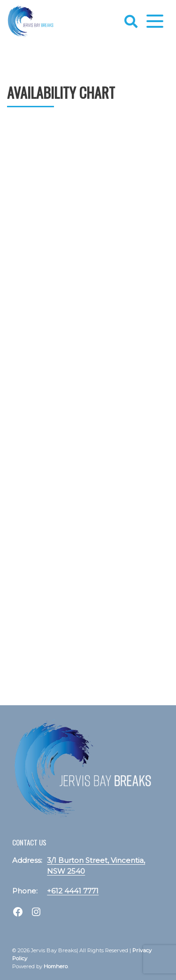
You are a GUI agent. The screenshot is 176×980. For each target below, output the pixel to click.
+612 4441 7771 (73, 891)
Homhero (56, 966)
